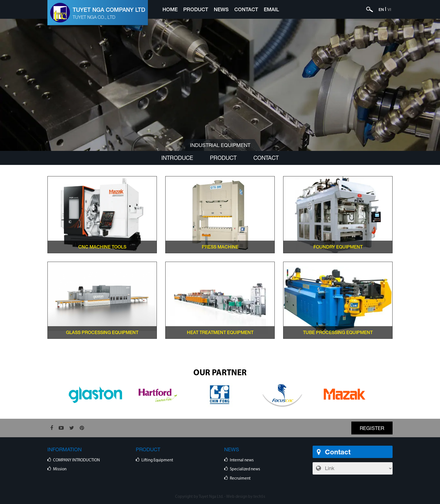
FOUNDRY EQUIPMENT (338, 247)
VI (389, 9)
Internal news (242, 460)
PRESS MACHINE (220, 247)
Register (372, 428)
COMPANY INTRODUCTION (76, 460)
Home (170, 9)
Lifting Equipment (157, 460)
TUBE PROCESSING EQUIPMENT (338, 332)
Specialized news (245, 469)
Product (196, 9)
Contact (246, 9)
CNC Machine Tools (102, 247)
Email (271, 9)
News (221, 9)
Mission (60, 469)
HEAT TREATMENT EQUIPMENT (220, 332)
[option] (95, 395)
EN (381, 9)
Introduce (177, 158)
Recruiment (240, 479)
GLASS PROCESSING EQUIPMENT (102, 332)
